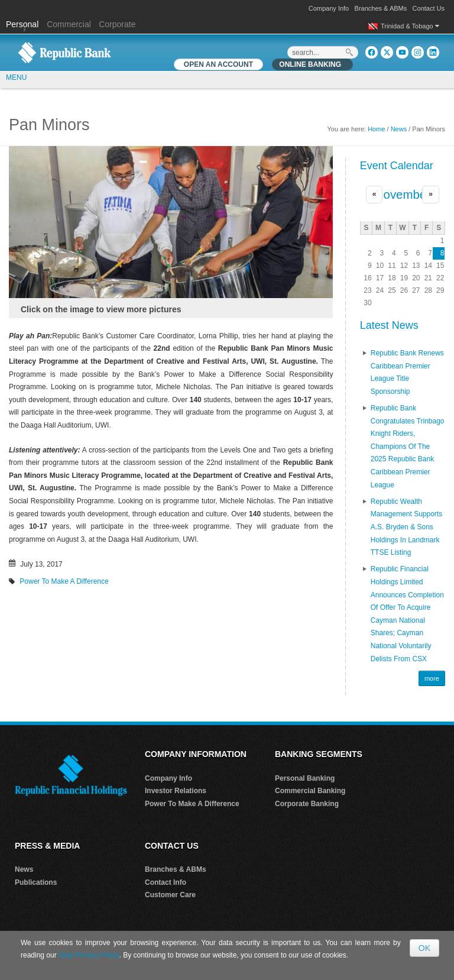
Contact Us (429, 8)
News (399, 129)
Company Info (329, 8)
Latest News (389, 325)
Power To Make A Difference (64, 581)
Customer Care (170, 895)
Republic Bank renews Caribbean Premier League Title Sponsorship (407, 372)
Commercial (69, 24)
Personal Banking (305, 778)
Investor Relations (176, 791)
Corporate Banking (307, 804)
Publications (36, 882)
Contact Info (166, 882)
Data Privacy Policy (89, 955)
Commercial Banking (310, 791)
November (403, 195)
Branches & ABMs (381, 8)
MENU (16, 77)
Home (376, 129)
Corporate (117, 24)
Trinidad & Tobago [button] (410, 26)
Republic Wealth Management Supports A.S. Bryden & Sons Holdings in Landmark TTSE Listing (406, 527)
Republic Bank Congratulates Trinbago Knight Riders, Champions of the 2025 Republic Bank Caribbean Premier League (408, 447)
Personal (23, 24)
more (432, 678)
